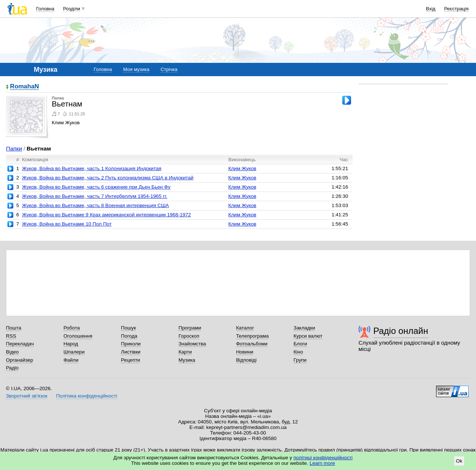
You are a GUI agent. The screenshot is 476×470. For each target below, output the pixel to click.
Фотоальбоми (252, 344)
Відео (12, 352)
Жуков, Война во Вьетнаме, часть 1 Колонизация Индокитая (91, 168)
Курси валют (308, 336)
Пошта (13, 328)
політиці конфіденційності (323, 458)
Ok (459, 461)
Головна (45, 9)
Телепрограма (253, 336)
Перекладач (20, 344)
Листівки (131, 352)
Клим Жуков (242, 168)
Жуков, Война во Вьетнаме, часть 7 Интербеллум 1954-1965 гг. (94, 196)
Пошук (128, 328)
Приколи (131, 344)
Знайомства (192, 344)
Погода (129, 336)
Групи (300, 360)
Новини (245, 352)
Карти (185, 352)
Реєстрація (456, 9)
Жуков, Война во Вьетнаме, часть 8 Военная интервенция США (95, 205)
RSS (11, 336)
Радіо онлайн (401, 331)
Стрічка (169, 69)
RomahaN (24, 87)
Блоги (300, 344)
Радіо (12, 368)
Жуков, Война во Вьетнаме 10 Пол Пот (67, 224)
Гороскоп (189, 336)
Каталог (245, 328)
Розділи (72, 9)
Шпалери (74, 352)
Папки (14, 148)
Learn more (322, 463)
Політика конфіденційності (87, 396)
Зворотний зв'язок (27, 396)
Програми (190, 328)
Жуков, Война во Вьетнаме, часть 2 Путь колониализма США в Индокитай (108, 178)
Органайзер (19, 360)
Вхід (431, 9)
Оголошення (78, 336)
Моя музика (136, 69)
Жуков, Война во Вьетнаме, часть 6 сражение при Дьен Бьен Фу (96, 187)
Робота (72, 328)
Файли (71, 360)
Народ (71, 344)
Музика (187, 360)
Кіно (298, 352)
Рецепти (130, 360)
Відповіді (246, 360)
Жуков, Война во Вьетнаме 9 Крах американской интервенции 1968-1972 (106, 215)
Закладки (304, 328)
